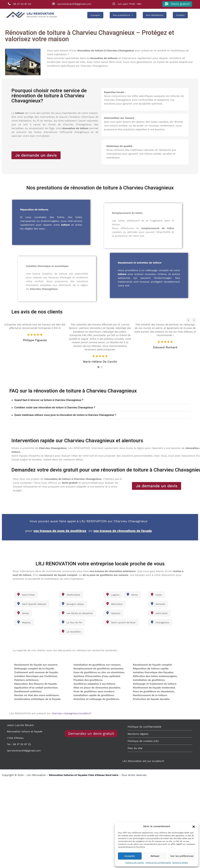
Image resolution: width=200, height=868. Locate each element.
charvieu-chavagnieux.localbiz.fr (72, 713)
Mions (132, 594)
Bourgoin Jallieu (73, 604)
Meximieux (114, 604)
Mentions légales (180, 863)
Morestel (158, 604)
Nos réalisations (155, 15)
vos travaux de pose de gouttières (60, 531)
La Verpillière (71, 631)
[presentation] (188, 320)
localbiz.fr (158, 761)
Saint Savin (159, 613)
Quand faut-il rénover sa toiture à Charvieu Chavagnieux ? (49, 400)
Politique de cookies (134, 863)
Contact (180, 15)
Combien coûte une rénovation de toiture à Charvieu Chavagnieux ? (55, 408)
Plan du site (135, 748)
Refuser (155, 856)
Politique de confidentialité (158, 863)
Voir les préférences (182, 856)
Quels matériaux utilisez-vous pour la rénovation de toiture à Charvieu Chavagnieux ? (65, 415)
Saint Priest (26, 594)
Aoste (156, 594)
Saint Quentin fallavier (32, 604)
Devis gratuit (177, 4)
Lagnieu (113, 594)
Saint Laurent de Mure (121, 622)
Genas (23, 613)
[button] (194, 826)
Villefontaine (71, 594)
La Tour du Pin (72, 622)
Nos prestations (123, 15)
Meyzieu (24, 622)
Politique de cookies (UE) (143, 741)
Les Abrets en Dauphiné (77, 613)
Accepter (130, 856)
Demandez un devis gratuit (91, 734)
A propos (95, 15)
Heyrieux (113, 613)
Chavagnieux (160, 622)
